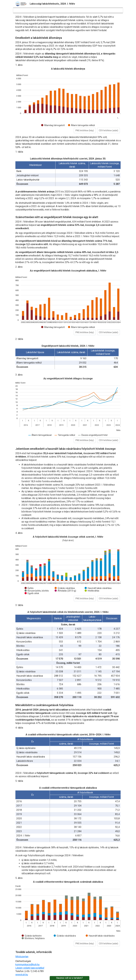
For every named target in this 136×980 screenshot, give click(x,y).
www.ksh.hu (22, 975)
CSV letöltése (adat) (108, 130)
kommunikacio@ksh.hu (27, 965)
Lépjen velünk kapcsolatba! (30, 968)
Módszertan (22, 957)
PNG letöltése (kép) (85, 130)
